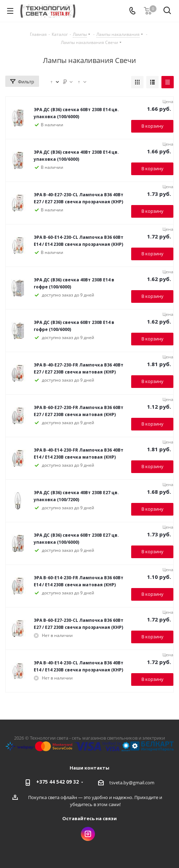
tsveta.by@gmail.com (132, 783)
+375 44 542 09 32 (57, 782)
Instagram (88, 834)
